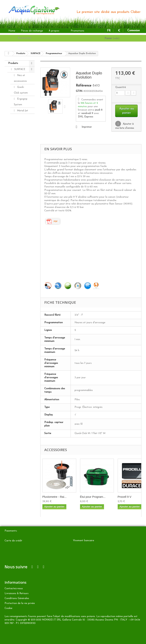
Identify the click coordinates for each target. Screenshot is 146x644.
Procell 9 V (125, 497)
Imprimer (87, 127)
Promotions (77, 31)
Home (12, 31)
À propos (54, 31)
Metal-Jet (22, 111)
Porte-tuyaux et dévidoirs (19, 146)
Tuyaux (21, 135)
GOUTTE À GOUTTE (19, 196)
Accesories (20, 229)
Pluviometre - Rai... (55, 497)
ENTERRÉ (20, 205)
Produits (13, 63)
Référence (84, 86)
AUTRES (19, 211)
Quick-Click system (21, 90)
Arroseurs (22, 129)
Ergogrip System (21, 102)
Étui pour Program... (93, 497)
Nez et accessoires (20, 78)
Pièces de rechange (32, 31)
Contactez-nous (14, 589)
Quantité (121, 87)
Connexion (134, 31)
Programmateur (23, 164)
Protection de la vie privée (20, 603)
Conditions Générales (17, 598)
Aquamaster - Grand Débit (21, 181)
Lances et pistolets (21, 120)
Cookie (8, 608)
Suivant (66, 106)
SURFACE (19, 69)
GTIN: (79, 91)
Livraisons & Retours (17, 593)
